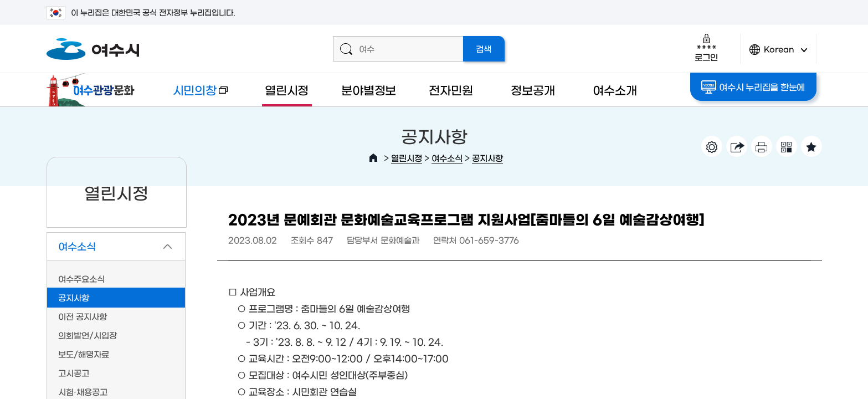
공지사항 (487, 158)
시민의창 (191, 95)
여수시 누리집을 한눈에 (753, 87)
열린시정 (287, 89)
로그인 (706, 47)
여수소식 (447, 158)
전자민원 (451, 89)
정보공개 (533, 89)
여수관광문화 (94, 90)
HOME (373, 158)
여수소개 (615, 89)
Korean (778, 54)
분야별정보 (369, 89)
